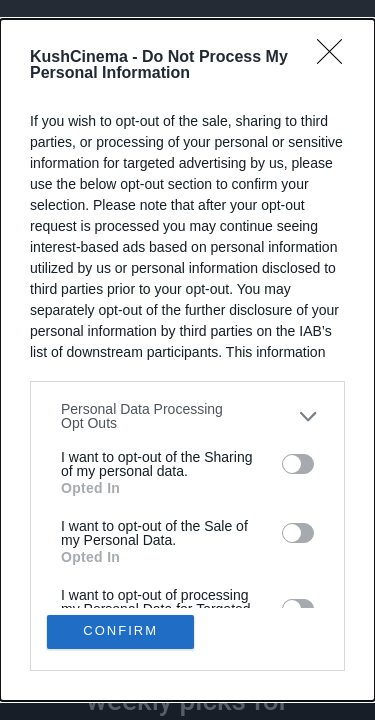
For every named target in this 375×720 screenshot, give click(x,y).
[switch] (298, 464)
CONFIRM (120, 631)
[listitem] (187, 416)
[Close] (336, 58)
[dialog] (187, 360)
